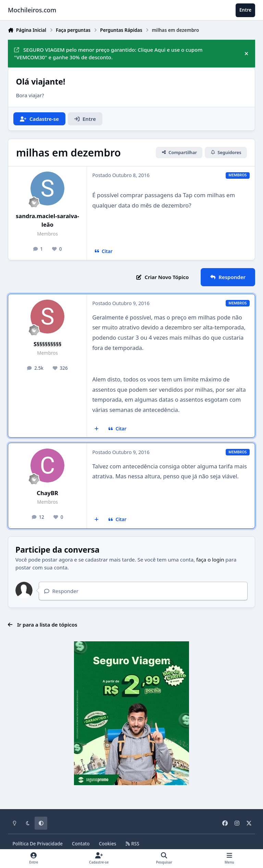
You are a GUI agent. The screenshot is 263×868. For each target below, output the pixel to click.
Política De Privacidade (38, 844)
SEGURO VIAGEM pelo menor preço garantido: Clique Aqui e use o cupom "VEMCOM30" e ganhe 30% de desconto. (108, 54)
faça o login (210, 559)
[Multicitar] (97, 429)
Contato (81, 844)
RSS (132, 844)
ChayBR (47, 493)
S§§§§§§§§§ (47, 344)
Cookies (108, 844)
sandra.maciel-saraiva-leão (47, 220)
